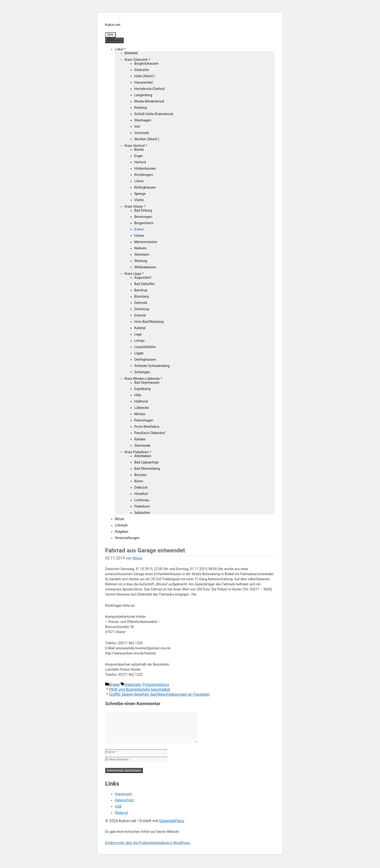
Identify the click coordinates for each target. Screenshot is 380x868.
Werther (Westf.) (147, 139)
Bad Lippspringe (146, 462)
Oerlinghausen (145, 359)
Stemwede (142, 446)
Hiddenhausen (145, 168)
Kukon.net (113, 25)
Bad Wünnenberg (147, 469)
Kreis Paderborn (138, 452)
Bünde (139, 150)
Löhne (139, 181)
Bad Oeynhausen (147, 382)
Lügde (139, 353)
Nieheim (141, 248)
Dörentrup (142, 309)
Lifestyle (121, 525)
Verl (137, 127)
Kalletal (140, 328)
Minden (140, 414)
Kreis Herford (136, 146)
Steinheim (142, 255)
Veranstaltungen (127, 538)
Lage (138, 334)
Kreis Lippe (135, 274)
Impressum (123, 800)
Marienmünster (146, 242)
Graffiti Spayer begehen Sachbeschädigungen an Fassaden (159, 694)
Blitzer (120, 519)
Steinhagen (143, 120)
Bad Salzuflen (145, 284)
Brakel (139, 229)
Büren (139, 481)
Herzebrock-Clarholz (150, 89)
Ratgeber (122, 532)
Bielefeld (131, 53)
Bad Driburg (143, 210)
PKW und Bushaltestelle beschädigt (140, 689)
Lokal (121, 49)
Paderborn (142, 506)
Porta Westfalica (147, 427)
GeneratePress (172, 827)
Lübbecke (142, 408)
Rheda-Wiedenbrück (149, 101)
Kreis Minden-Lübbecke (144, 379)
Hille (138, 395)
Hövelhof (141, 494)
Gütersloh (142, 70)
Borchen (141, 475)
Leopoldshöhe (145, 347)
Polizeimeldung (156, 685)
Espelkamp (143, 389)
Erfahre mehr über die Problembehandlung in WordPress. (148, 849)
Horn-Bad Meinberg (149, 322)
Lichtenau (142, 500)
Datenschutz (124, 806)
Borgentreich (144, 223)
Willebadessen (145, 267)
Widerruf (121, 819)
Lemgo (139, 341)
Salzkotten (142, 513)
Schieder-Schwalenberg (152, 366)
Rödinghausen (145, 187)
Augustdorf (143, 278)
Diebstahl (133, 685)
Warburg (141, 261)
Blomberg (142, 296)
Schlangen (142, 372)
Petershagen (144, 420)
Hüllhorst (141, 401)
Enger (139, 156)
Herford (140, 162)
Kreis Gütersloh (138, 60)
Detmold (141, 303)
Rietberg (141, 108)
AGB (118, 812)
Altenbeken (143, 456)
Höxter (139, 236)
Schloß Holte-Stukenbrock (154, 114)
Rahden (140, 439)
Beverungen (143, 217)
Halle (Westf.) (145, 76)
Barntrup (141, 290)
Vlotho (139, 200)
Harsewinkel (143, 82)
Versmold (142, 133)
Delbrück (141, 487)
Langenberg (143, 95)
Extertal (140, 315)
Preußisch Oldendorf (150, 433)
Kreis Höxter (135, 207)
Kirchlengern (144, 175)
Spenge (140, 194)
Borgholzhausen (146, 64)
